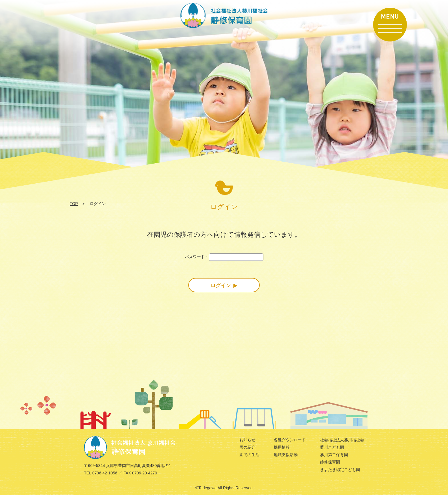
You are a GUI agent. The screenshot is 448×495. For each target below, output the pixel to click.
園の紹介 (247, 447)
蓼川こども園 (332, 447)
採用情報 (282, 447)
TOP (74, 204)
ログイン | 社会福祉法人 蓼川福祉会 (224, 15)
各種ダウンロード (290, 440)
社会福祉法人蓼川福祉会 (342, 440)
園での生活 (249, 455)
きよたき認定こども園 (340, 470)
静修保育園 (330, 462)
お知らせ (247, 440)
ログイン (221, 285)
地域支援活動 (286, 455)
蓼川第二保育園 (334, 455)
